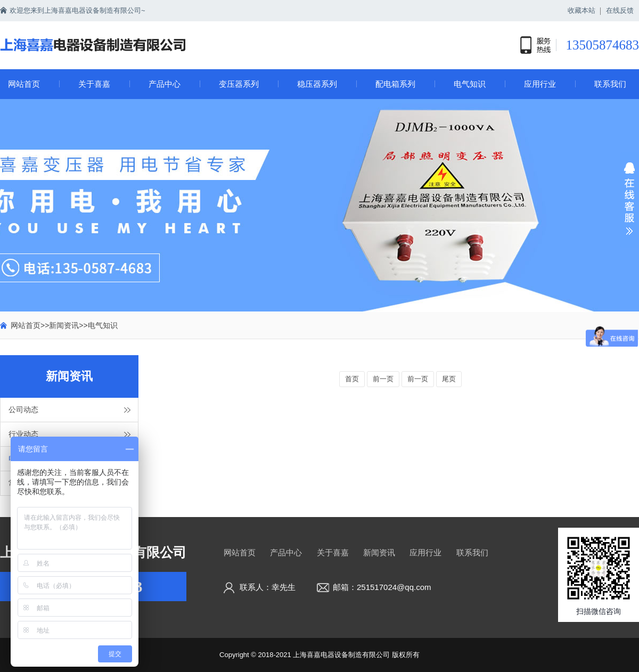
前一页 (383, 379)
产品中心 (165, 84)
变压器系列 (239, 84)
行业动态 (23, 434)
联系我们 (610, 84)
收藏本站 (581, 10)
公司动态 (23, 409)
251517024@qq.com (394, 587)
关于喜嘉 (94, 84)
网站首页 (24, 84)
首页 (352, 379)
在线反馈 (620, 10)
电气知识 (470, 84)
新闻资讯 (64, 325)
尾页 (449, 379)
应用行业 (540, 84)
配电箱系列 (395, 84)
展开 (629, 206)
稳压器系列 (317, 84)
